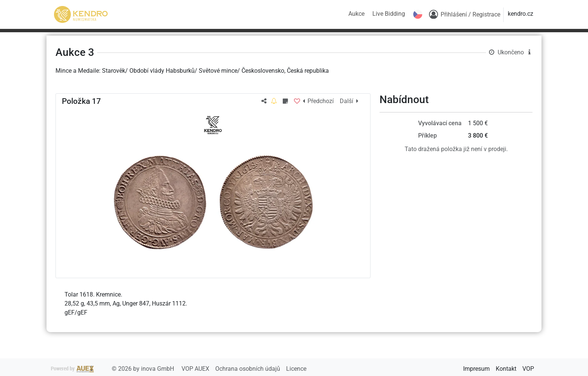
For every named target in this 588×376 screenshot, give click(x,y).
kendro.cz (520, 14)
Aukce (356, 14)
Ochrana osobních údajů (248, 369)
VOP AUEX (196, 369)
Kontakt (506, 369)
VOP (528, 369)
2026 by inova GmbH (113, 369)
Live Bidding (389, 14)
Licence (296, 369)
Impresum (476, 369)
